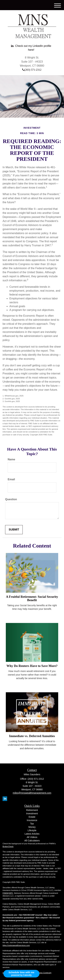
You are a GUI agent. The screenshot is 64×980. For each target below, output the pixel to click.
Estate (32, 817)
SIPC (11, 893)
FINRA (5, 893)
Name (11, 459)
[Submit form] (14, 530)
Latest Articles (32, 834)
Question (11, 499)
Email (11, 479)
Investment (32, 813)
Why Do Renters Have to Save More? (32, 666)
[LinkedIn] (31, 48)
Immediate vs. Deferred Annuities (32, 736)
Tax (32, 824)
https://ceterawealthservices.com (16, 945)
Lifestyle (32, 830)
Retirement (32, 810)
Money (32, 827)
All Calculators (32, 841)
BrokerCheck (8, 846)
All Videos (32, 837)
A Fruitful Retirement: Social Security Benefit (32, 598)
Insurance (32, 820)
